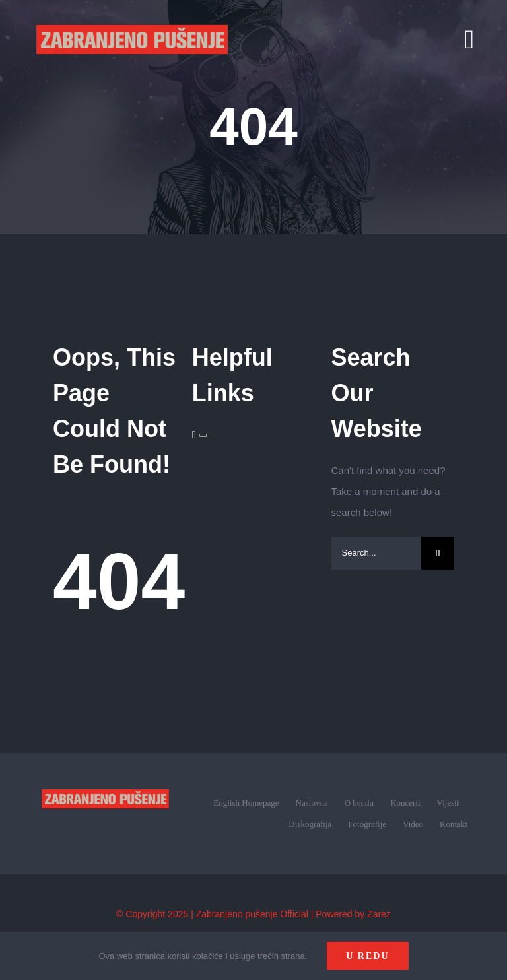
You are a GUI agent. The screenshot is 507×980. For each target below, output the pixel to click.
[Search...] (377, 553)
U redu (367, 956)
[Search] (438, 553)
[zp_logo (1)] (105, 778)
